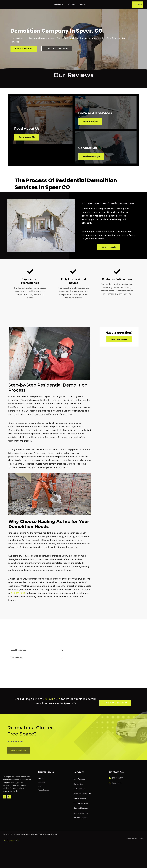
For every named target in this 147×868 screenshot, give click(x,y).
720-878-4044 (18, 596)
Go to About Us (28, 158)
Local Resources (18, 653)
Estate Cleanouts (81, 816)
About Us (71, 4)
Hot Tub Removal (81, 806)
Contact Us (115, 786)
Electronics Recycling (82, 797)
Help (82, 5)
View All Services (80, 821)
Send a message (93, 158)
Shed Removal (79, 802)
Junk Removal (79, 782)
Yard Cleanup (79, 792)
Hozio (55, 837)
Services (59, 5)
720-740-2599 (116, 781)
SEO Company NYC (12, 843)
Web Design (39, 837)
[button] (37, 653)
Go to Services (92, 122)
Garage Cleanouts (81, 811)
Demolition (78, 787)
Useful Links (16, 661)
